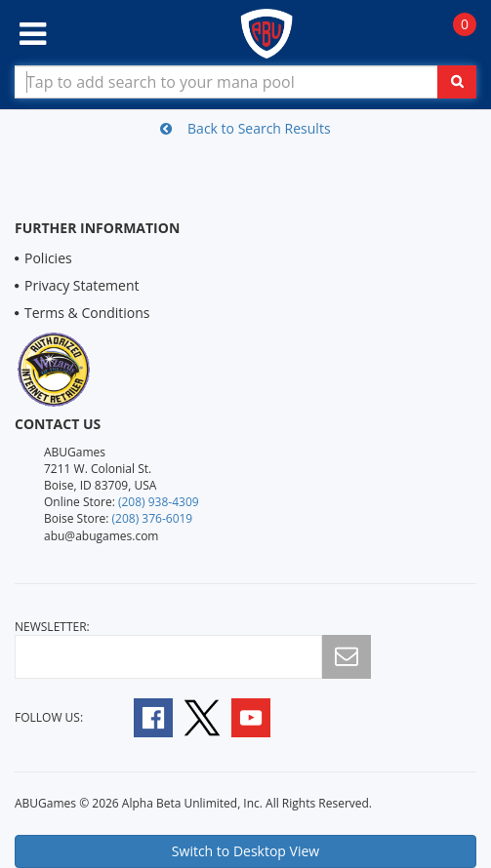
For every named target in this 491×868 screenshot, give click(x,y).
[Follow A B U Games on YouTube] (264, 716)
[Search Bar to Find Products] (245, 82)
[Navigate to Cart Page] (454, 35)
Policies (48, 258)
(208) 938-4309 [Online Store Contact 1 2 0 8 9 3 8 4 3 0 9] (159, 502)
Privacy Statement (82, 285)
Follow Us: (49, 717)
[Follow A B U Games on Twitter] (202, 716)
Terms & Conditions (87, 313)
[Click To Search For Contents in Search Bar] (457, 82)
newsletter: (52, 627)
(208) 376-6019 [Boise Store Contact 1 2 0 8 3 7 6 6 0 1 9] (153, 518)
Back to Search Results (245, 128)
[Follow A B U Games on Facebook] (140, 716)
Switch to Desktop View (245, 851)
